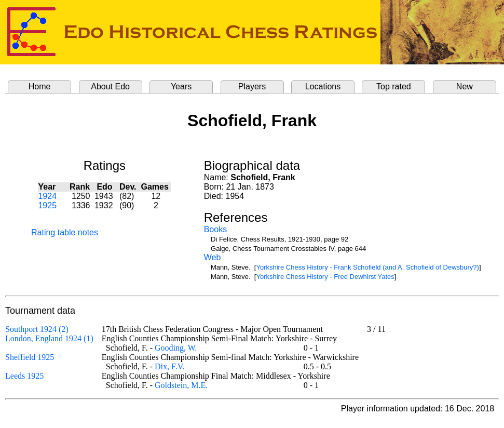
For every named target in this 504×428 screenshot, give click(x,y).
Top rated (394, 86)
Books (215, 229)
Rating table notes (65, 232)
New (465, 86)
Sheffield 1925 (30, 357)
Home (40, 86)
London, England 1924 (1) (49, 338)
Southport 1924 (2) (37, 329)
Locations (323, 86)
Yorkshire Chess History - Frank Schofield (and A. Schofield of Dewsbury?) (367, 267)
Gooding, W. (176, 348)
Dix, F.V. (169, 366)
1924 (47, 196)
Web (213, 257)
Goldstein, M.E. (181, 385)
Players (252, 86)
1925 (47, 205)
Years (181, 86)
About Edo (110, 86)
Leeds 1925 (24, 376)
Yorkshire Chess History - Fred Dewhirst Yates (325, 277)
